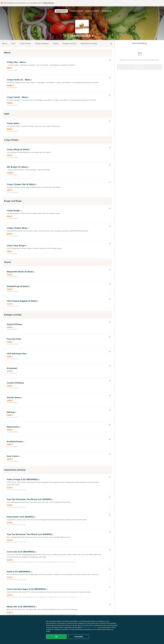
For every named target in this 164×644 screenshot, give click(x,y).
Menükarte (61, 11)
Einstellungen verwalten (90, 627)
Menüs (5, 43)
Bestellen (139, 67)
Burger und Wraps (42, 43)
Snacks (56, 43)
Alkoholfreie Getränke (89, 43)
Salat (13, 43)
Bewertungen (77, 11)
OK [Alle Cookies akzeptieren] (56, 637)
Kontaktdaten (92, 11)
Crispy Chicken (25, 43)
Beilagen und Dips (69, 43)
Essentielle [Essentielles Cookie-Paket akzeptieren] (79, 637)
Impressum (107, 11)
